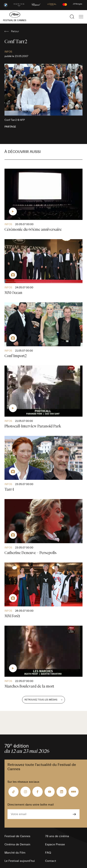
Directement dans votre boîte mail (31, 805)
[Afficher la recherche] (72, 17)
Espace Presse (55, 844)
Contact (51, 861)
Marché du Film (15, 853)
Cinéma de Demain (17, 844)
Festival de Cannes (17, 836)
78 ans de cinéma (57, 836)
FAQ (48, 853)
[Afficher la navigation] (81, 17)
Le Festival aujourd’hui (20, 861)
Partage (10, 127)
